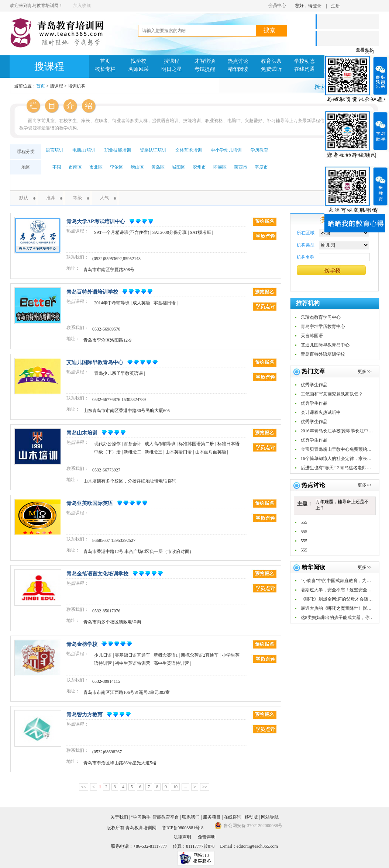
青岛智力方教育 (85, 715)
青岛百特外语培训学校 (92, 292)
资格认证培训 (153, 150)
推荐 (51, 198)
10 (175, 787)
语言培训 (55, 150)
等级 (78, 198)
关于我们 (119, 817)
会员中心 (277, 6)
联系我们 (191, 817)
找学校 (138, 61)
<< (84, 787)
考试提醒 (205, 69)
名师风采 (138, 69)
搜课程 (172, 61)
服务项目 (212, 817)
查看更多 (365, 50)
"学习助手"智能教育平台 (155, 817)
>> (205, 787)
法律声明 (182, 837)
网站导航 (270, 817)
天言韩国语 (312, 336)
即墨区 (220, 167)
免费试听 (271, 69)
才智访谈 (205, 61)
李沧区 (117, 167)
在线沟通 (304, 69)
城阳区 (179, 167)
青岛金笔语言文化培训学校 (97, 574)
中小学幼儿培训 (226, 150)
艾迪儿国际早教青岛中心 (95, 362)
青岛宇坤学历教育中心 (323, 326)
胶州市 (199, 167)
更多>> (365, 371)
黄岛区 (158, 167)
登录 (317, 6)
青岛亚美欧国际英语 (90, 503)
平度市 (261, 167)
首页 (105, 61)
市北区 (96, 167)
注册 (335, 6)
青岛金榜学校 (82, 644)
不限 (57, 167)
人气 (104, 198)
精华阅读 (238, 69)
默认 (24, 198)
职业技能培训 (118, 150)
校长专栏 (105, 69)
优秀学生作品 (314, 385)
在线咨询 (233, 817)
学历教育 (259, 150)
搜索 (269, 30)
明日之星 (172, 69)
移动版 (251, 817)
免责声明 (207, 837)
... (185, 787)
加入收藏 (82, 6)
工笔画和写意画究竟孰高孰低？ (332, 394)
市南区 (75, 167)
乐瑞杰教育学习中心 (321, 317)
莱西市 (241, 167)
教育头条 (271, 61)
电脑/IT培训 (84, 150)
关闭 (369, 52)
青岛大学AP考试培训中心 (96, 222)
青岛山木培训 (82, 433)
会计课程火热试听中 (321, 412)
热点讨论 (238, 61)
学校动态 (304, 61)
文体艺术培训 (189, 150)
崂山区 (137, 167)
